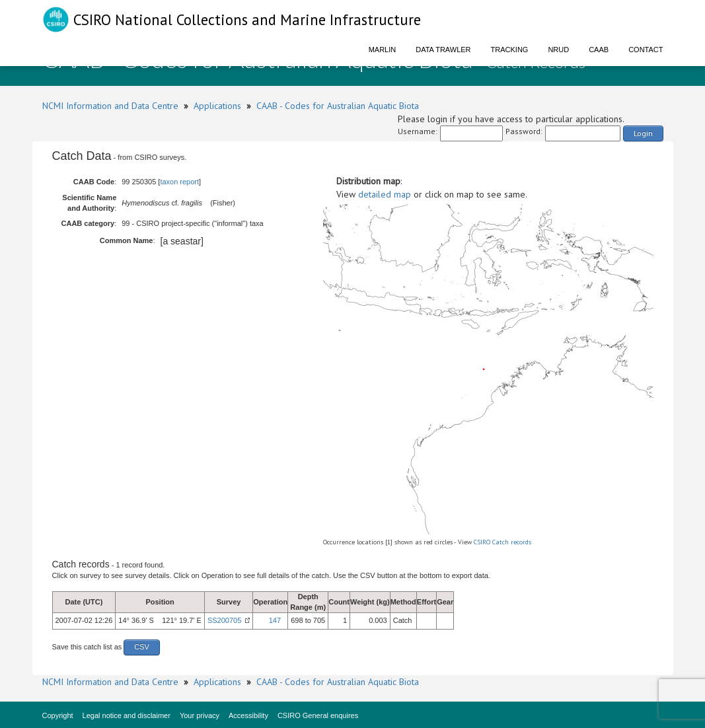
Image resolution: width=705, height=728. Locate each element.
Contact (646, 50)
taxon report (179, 182)
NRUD (558, 50)
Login (643, 133)
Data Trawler (443, 50)
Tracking (510, 50)
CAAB (599, 50)
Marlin (383, 50)
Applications (217, 106)
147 (275, 620)
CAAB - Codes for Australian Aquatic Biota (338, 106)
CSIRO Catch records (502, 542)
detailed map (385, 194)
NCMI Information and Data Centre (110, 106)
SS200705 (224, 620)
